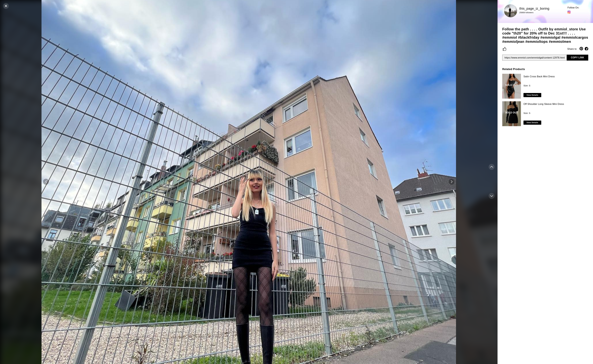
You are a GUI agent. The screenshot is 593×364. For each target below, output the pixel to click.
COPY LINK (578, 58)
